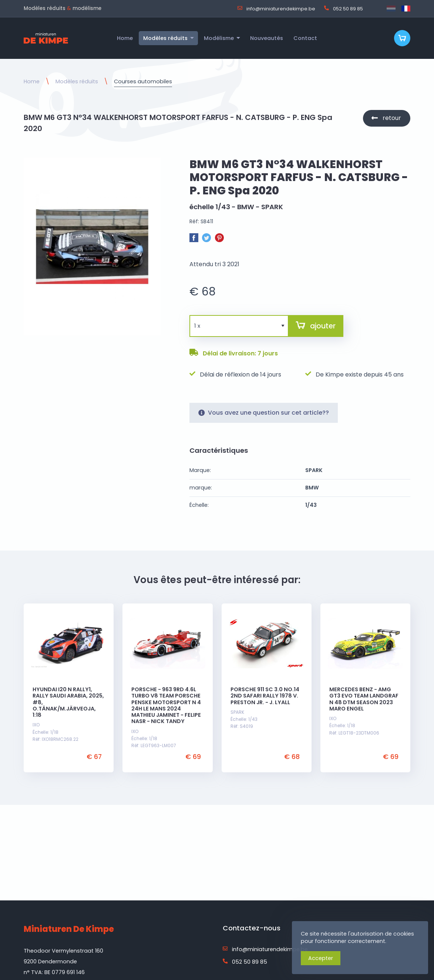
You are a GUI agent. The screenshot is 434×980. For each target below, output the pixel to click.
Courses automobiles (143, 81)
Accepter (321, 958)
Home (32, 81)
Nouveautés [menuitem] (267, 38)
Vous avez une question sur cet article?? (264, 413)
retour (392, 118)
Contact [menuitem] (305, 38)
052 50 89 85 (344, 9)
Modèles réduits (77, 81)
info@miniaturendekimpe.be (276, 9)
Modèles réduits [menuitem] (165, 38)
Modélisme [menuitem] (219, 38)
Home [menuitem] (125, 38)
